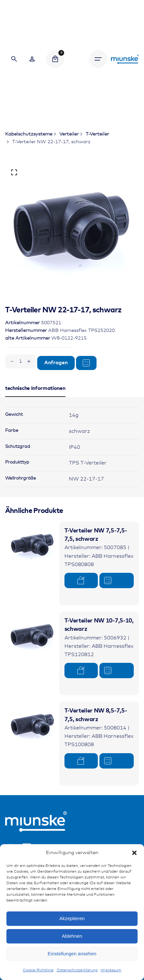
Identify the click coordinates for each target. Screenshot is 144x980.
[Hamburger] (98, 59)
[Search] (14, 59)
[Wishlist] (32, 59)
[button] (134, 853)
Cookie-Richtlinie (38, 970)
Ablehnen (72, 936)
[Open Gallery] (14, 172)
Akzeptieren (72, 918)
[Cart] (55, 59)
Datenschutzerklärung (77, 970)
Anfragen (56, 363)
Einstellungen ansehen (72, 954)
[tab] (35, 397)
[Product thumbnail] (32, 549)
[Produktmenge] (21, 361)
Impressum (111, 970)
